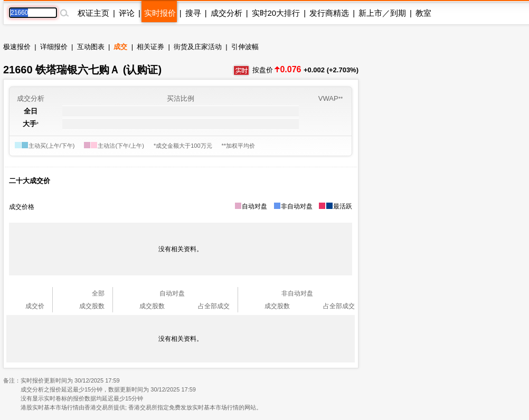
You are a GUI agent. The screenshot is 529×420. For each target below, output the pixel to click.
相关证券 (150, 47)
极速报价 (17, 47)
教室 (423, 13)
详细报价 (54, 47)
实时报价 (160, 13)
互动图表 (91, 47)
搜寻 (193, 13)
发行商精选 (329, 13)
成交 (120, 47)
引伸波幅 (245, 47)
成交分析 (226, 13)
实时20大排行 (276, 13)
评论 (127, 13)
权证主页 (93, 13)
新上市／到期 (382, 13)
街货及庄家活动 (198, 47)
